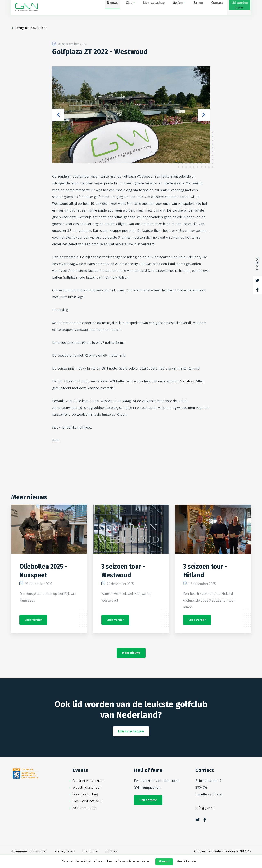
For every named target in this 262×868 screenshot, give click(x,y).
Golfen (155, 7)
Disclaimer (90, 851)
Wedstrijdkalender (87, 788)
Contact (194, 7)
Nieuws (89, 7)
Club (106, 7)
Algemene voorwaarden (29, 851)
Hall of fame (148, 800)
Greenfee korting (85, 794)
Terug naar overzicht (31, 28)
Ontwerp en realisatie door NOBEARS (222, 851)
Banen (175, 7)
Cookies (111, 851)
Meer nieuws (131, 653)
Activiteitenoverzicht (88, 781)
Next (204, 115)
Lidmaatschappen (131, 731)
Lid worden (217, 7)
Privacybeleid (65, 851)
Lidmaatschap (131, 7)
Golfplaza (187, 381)
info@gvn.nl (205, 808)
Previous (58, 115)
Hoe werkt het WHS (88, 801)
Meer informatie (187, 862)
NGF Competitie (85, 808)
